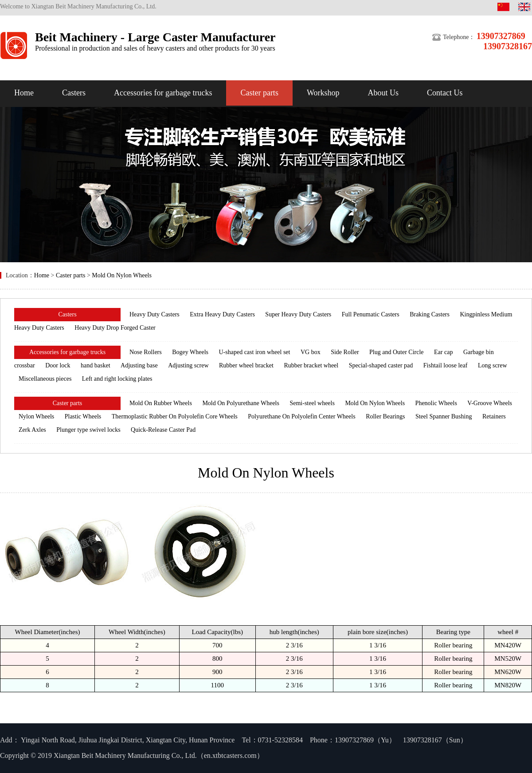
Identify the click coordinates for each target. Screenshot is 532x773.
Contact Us (445, 93)
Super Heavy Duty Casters (298, 314)
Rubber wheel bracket (246, 365)
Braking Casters (430, 314)
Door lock (58, 365)
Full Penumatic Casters (371, 314)
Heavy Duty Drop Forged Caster (115, 328)
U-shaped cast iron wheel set (255, 352)
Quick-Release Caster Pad (163, 430)
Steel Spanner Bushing (444, 416)
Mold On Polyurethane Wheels (241, 403)
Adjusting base (139, 365)
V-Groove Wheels (490, 403)
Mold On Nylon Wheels (122, 275)
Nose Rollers (146, 352)
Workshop (323, 93)
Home (24, 93)
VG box (311, 352)
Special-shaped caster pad (381, 365)
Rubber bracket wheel (311, 365)
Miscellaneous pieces (45, 379)
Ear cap (443, 352)
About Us (383, 93)
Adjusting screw (188, 365)
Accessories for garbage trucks (163, 93)
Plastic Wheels (83, 416)
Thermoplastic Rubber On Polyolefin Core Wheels (175, 416)
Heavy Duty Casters (155, 314)
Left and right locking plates (117, 379)
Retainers (494, 416)
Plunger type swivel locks (88, 430)
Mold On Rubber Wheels (161, 403)
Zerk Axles (32, 430)
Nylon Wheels (36, 416)
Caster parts (259, 93)
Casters (74, 93)
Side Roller (345, 352)
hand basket (95, 365)
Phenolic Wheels (436, 403)
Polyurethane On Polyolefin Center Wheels (301, 416)
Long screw (493, 365)
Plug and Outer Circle (396, 352)
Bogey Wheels (190, 352)
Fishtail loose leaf (446, 365)
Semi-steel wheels (312, 403)
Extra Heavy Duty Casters (222, 314)
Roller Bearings (385, 416)
